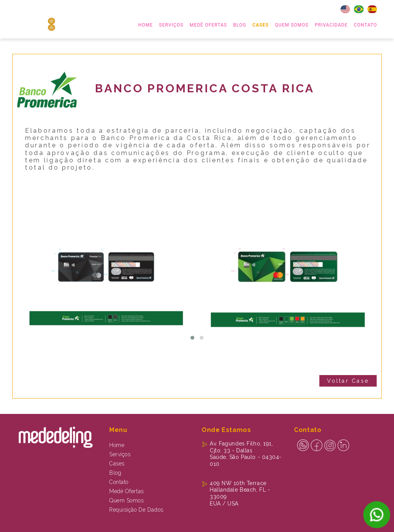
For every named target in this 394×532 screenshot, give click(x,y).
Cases (260, 25)
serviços (171, 25)
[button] (192, 338)
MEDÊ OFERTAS (208, 25)
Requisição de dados (136, 510)
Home (117, 445)
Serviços (120, 454)
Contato (366, 25)
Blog (240, 25)
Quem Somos (292, 25)
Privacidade (331, 25)
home (145, 25)
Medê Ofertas (127, 491)
